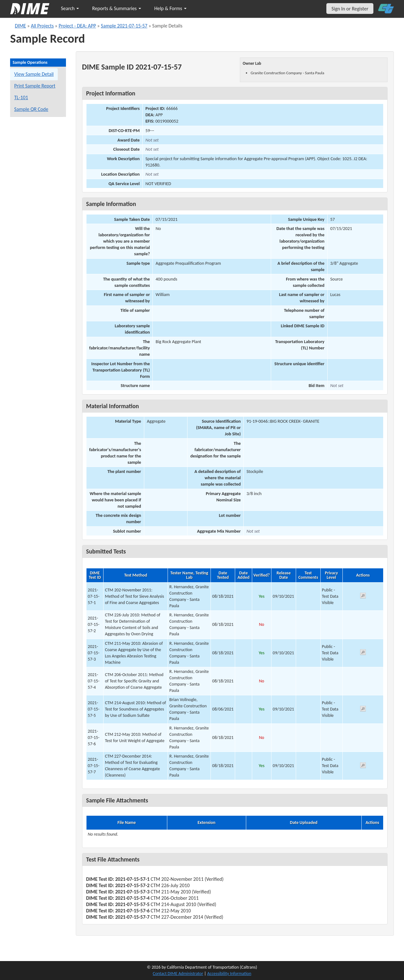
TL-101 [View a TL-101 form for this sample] (21, 97)
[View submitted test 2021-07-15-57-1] (363, 597)
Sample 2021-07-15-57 (124, 26)
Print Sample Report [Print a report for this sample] (35, 86)
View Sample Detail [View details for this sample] (34, 74)
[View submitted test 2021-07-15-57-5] (363, 710)
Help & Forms (170, 8)
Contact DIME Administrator (178, 974)
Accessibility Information (229, 974)
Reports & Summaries (117, 8)
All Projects (42, 26)
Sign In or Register (350, 9)
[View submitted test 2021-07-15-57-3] (363, 653)
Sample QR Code (31, 109)
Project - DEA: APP (77, 26)
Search (70, 8)
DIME (20, 26)
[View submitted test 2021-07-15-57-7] (363, 766)
